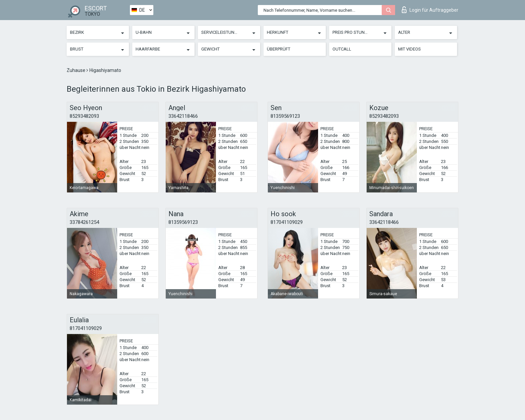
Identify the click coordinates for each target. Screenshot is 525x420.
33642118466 (183, 116)
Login (430, 10)
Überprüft (279, 49)
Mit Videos (409, 49)
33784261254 (84, 222)
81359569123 (285, 116)
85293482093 (84, 116)
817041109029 (287, 222)
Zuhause (77, 70)
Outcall (342, 49)
